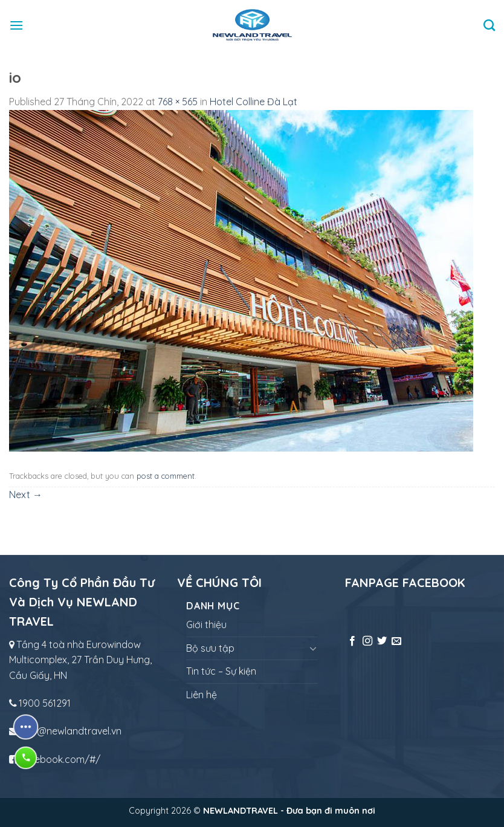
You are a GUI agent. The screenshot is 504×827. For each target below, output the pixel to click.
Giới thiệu (206, 624)
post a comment (166, 476)
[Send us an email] (396, 641)
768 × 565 (178, 102)
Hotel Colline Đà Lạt (254, 102)
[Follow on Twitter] (382, 641)
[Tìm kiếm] (489, 25)
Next (26, 495)
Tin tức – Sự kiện (221, 671)
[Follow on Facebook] (352, 641)
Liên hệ (202, 695)
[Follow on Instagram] (367, 641)
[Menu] (16, 25)
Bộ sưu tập (210, 648)
